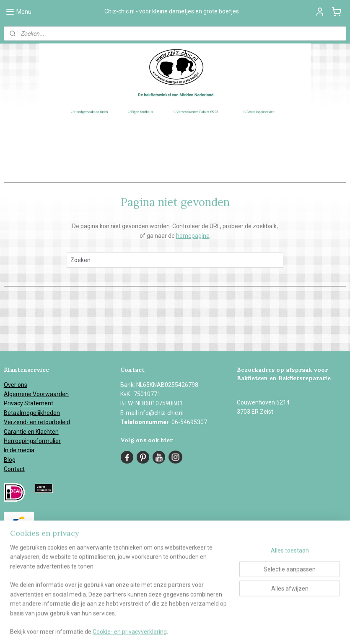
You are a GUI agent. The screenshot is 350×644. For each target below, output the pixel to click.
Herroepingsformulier (32, 441)
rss (204, 629)
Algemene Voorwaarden (36, 394)
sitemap (188, 629)
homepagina (193, 236)
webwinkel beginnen (234, 629)
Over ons (16, 385)
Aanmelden (26, 592)
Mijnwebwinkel (305, 629)
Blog (10, 460)
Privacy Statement (29, 403)
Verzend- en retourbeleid (37, 422)
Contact (14, 469)
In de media (19, 450)
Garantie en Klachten (31, 432)
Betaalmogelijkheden (32, 413)
